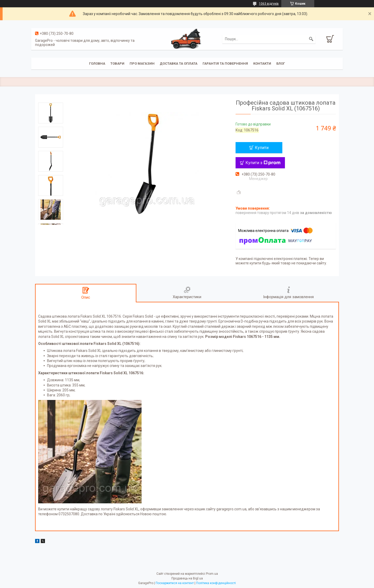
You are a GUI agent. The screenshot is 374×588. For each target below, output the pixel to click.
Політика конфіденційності (216, 583)
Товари (117, 64)
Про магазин (142, 64)
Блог (281, 64)
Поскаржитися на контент (175, 583)
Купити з (263, 163)
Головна (97, 64)
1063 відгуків (269, 4)
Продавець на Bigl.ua (187, 578)
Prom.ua (212, 574)
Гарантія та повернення (225, 64)
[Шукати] (311, 39)
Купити (262, 148)
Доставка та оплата (179, 64)
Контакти (262, 64)
